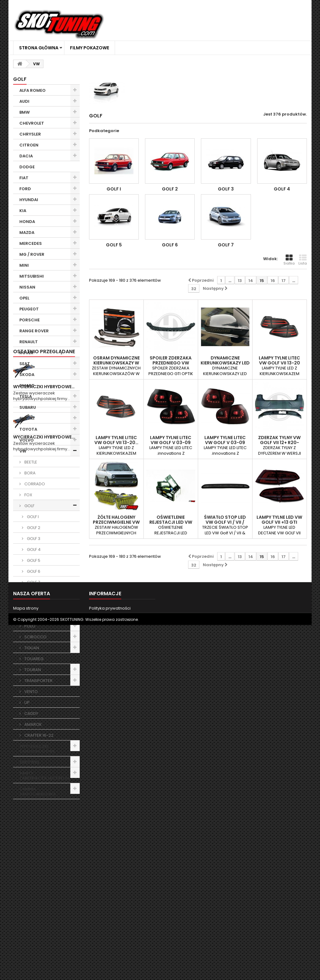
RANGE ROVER (34, 331)
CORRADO (34, 484)
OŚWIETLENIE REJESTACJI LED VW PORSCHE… (171, 522)
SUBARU (28, 407)
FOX (28, 495)
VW (23, 451)
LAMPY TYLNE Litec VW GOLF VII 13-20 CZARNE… (279, 363)
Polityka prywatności (110, 951)
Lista (303, 260)
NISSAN (27, 287)
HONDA (27, 222)
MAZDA (27, 233)
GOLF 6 (33, 571)
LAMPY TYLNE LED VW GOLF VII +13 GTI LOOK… (279, 522)
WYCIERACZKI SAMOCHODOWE (37, 749)
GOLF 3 (33, 539)
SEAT (25, 364)
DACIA (26, 156)
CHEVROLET (32, 123)
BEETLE (30, 462)
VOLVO (27, 440)
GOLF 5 (33, 560)
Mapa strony (26, 951)
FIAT (24, 178)
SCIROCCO (35, 637)
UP (27, 703)
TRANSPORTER (38, 681)
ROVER (26, 353)
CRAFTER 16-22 (38, 735)
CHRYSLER (30, 134)
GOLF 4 (33, 549)
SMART (27, 386)
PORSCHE (30, 320)
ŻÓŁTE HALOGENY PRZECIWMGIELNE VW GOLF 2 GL (116, 522)
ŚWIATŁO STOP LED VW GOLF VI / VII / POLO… (225, 522)
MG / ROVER (32, 254)
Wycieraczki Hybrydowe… (44, 845)
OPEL (24, 298)
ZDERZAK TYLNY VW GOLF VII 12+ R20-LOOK (279, 443)
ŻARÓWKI (29, 762)
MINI (24, 265)
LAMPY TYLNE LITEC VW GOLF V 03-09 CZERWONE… (225, 443)
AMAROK (33, 724)
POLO (29, 626)
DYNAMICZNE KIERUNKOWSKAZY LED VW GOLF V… (225, 363)
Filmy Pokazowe (90, 48)
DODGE (27, 167)
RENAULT (29, 342)
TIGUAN (31, 648)
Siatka (289, 260)
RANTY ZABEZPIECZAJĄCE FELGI (44, 776)
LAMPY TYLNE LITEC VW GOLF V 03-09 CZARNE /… (171, 443)
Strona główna (39, 48)
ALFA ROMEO (32, 90)
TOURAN (32, 670)
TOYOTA (28, 429)
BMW (25, 112)
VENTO (31, 692)
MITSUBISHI (32, 276)
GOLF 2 (33, 528)
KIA (23, 211)
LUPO (29, 604)
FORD (25, 189)
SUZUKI (27, 418)
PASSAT (32, 615)
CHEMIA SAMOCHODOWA (37, 792)
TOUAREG (33, 659)
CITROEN (29, 145)
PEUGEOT (29, 309)
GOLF (29, 506)
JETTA (30, 593)
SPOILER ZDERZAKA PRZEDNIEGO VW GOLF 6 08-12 (171, 363)
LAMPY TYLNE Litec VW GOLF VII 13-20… (116, 440)
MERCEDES (31, 243)
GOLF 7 (33, 582)
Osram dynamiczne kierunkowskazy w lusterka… (116, 363)
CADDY (31, 713)
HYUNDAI (29, 200)
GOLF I (32, 517)
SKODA (27, 375)
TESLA (26, 396)
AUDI (24, 101)
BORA (30, 473)
